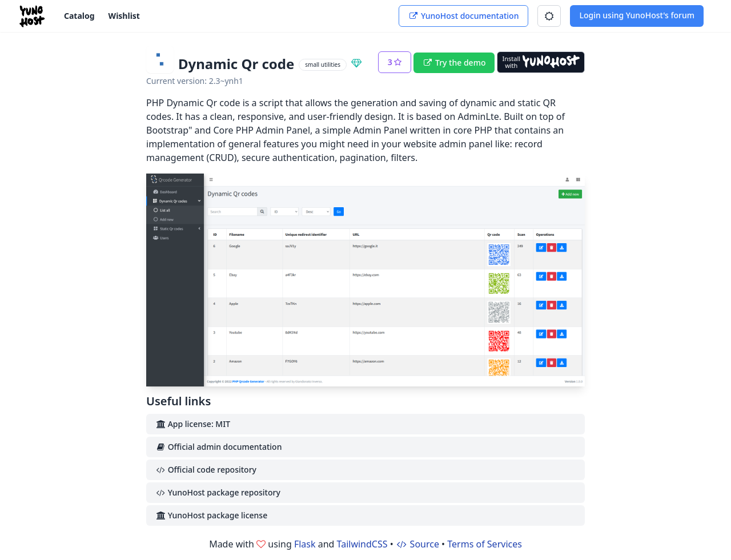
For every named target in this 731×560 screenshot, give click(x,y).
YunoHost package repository (218, 492)
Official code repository (206, 470)
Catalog (79, 16)
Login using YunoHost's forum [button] (637, 15)
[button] (549, 16)
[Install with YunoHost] (541, 62)
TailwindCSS (362, 544)
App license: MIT (193, 424)
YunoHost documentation (463, 16)
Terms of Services (485, 544)
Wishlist (124, 16)
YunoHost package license (211, 515)
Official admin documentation (218, 447)
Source (417, 544)
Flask (305, 544)
